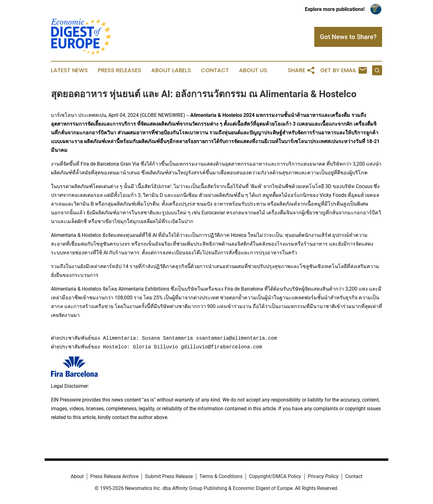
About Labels (171, 70)
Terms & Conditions (221, 476)
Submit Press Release (169, 476)
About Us (253, 70)
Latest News (69, 70)
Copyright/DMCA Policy (275, 476)
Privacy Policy (323, 476)
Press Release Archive (114, 476)
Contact (215, 70)
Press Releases (119, 70)
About (77, 476)
